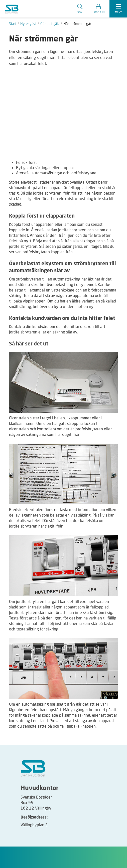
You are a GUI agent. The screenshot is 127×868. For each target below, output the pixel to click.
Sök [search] (80, 9)
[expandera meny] (118, 9)
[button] (99, 9)
